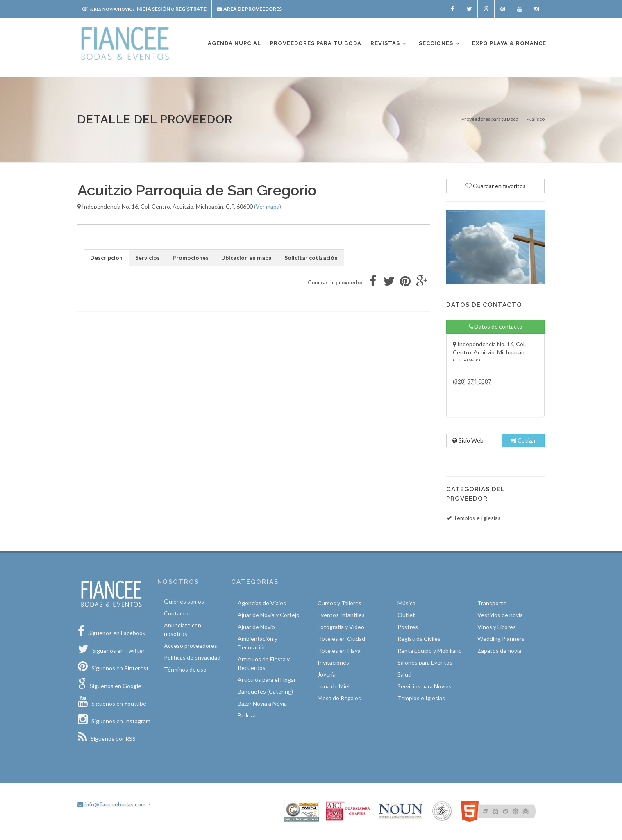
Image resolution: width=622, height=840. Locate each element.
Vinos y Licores (497, 627)
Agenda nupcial (234, 43)
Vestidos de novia (500, 615)
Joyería (327, 674)
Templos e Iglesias (421, 698)
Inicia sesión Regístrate (144, 9)
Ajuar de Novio (256, 627)
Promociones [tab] (191, 258)
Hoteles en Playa (339, 650)
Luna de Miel (334, 686)
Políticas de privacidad (192, 657)
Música (406, 603)
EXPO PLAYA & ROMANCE (509, 43)
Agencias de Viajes (262, 603)
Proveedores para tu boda (316, 43)
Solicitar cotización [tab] (311, 258)
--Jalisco (536, 119)
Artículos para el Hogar (267, 680)
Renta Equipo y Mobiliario (430, 650)
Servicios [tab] (148, 258)
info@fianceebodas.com (111, 804)
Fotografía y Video (341, 627)
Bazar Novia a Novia (262, 703)
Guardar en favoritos (496, 186)
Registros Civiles (419, 639)
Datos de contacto (496, 326)
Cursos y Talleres (339, 603)
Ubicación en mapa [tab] (246, 258)
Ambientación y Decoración (258, 643)
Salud (404, 674)
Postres (408, 627)
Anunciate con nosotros (183, 629)
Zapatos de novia (499, 650)
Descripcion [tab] (106, 258)
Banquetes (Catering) (265, 691)
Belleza (247, 715)
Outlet (406, 615)
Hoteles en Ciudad (341, 639)
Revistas (389, 44)
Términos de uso (185, 669)
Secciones (440, 44)
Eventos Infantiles (341, 615)
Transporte (492, 603)
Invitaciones (333, 662)
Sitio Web (468, 440)
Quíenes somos (184, 601)
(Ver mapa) (268, 206)
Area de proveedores (249, 9)
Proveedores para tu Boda (490, 119)
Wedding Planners (501, 639)
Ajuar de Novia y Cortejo (269, 615)
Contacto (176, 613)
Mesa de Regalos (339, 698)
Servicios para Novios (425, 686)
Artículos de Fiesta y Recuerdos (264, 663)
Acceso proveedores (191, 646)
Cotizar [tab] (523, 440)
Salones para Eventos (425, 662)
